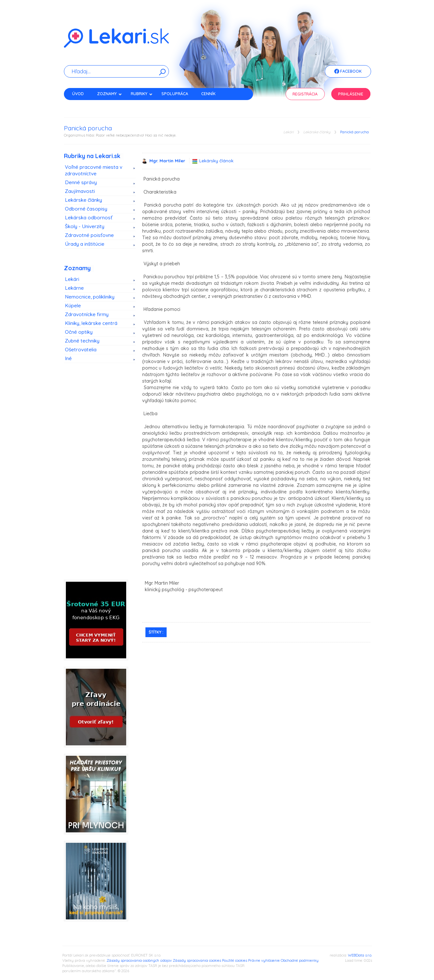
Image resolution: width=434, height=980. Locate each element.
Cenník (208, 94)
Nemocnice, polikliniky (90, 297)
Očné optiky (79, 332)
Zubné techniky (82, 341)
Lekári (288, 132)
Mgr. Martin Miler (168, 161)
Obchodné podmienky (300, 960)
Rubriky (142, 94)
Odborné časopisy (86, 209)
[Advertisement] (100, 477)
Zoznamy (110, 94)
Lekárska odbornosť (89, 218)
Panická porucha (354, 132)
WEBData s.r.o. (360, 955)
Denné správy (81, 182)
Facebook (348, 72)
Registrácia (305, 94)
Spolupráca (175, 94)
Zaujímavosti (80, 191)
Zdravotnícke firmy (87, 314)
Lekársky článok (216, 161)
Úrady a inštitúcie (85, 244)
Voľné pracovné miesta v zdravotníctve (94, 170)
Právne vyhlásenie (264, 960)
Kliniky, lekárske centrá (91, 323)
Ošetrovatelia (81, 350)
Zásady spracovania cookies (197, 960)
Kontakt (81, 105)
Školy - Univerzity (85, 226)
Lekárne (74, 288)
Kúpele (73, 306)
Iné (68, 358)
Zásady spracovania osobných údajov (139, 960)
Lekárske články (317, 132)
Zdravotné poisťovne (89, 235)
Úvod (78, 94)
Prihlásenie (351, 94)
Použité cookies (235, 960)
